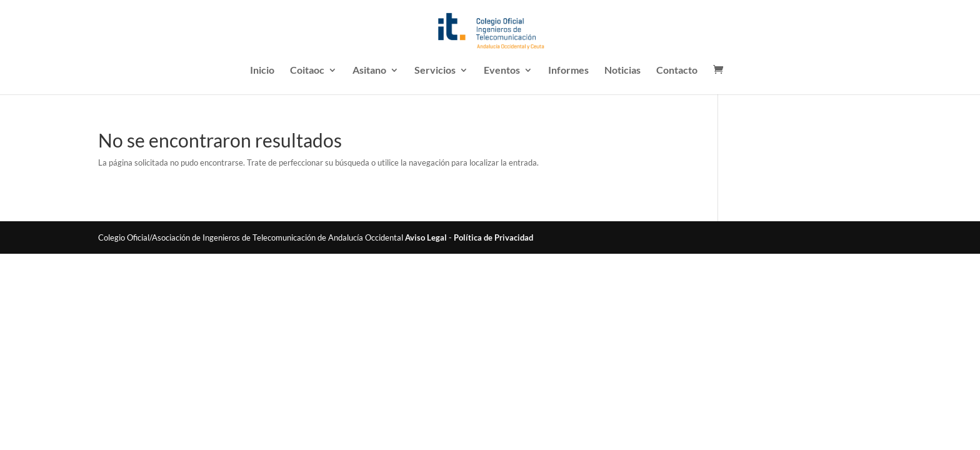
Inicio (262, 71)
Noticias (622, 71)
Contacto (677, 71)
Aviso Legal (426, 237)
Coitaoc (307, 71)
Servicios (435, 71)
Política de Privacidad (493, 237)
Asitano (369, 71)
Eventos (502, 71)
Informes (568, 71)
